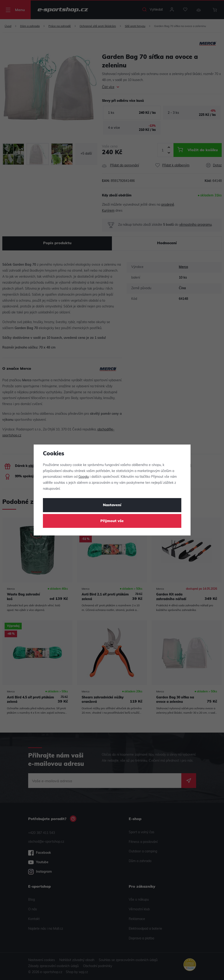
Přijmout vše (112, 521)
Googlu (84, 477)
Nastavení (112, 505)
